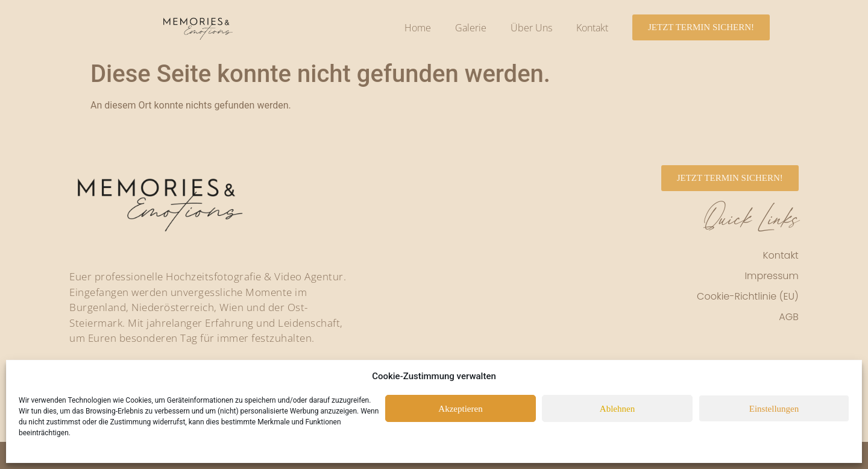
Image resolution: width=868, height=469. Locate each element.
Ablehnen (617, 409)
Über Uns (531, 28)
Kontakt (592, 28)
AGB (789, 317)
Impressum (771, 276)
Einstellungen (774, 409)
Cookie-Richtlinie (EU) (748, 296)
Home (418, 28)
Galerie (471, 28)
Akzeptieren (460, 409)
